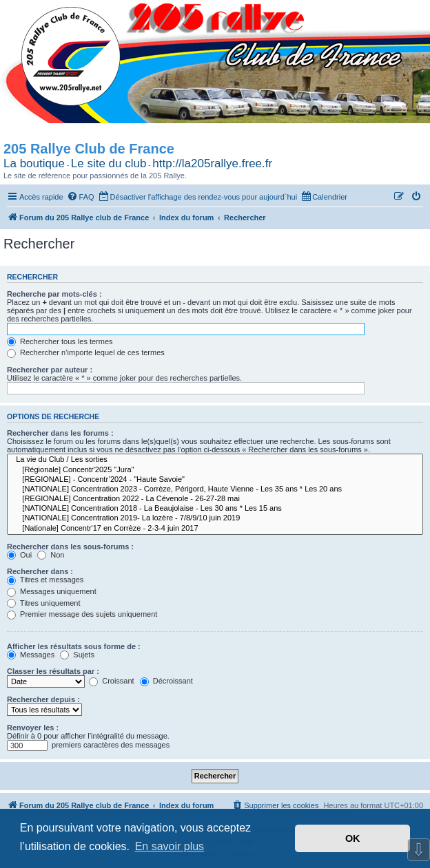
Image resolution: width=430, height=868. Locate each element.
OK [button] (353, 838)
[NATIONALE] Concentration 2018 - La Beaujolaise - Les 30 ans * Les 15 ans (215, 509)
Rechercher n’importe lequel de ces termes (86, 352)
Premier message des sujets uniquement (82, 614)
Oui (19, 555)
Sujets (77, 655)
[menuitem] (81, 197)
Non (51, 555)
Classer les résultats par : (53, 671)
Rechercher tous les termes (60, 341)
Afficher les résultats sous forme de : (74, 646)
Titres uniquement (44, 603)
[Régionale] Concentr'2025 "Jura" (215, 470)
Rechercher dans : (40, 571)
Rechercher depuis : (43, 699)
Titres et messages (45, 580)
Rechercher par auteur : (50, 370)
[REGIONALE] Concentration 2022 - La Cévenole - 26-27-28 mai (215, 499)
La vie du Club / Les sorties (215, 460)
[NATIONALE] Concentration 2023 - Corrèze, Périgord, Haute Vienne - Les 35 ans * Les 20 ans (215, 489)
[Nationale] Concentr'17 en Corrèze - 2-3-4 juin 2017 (215, 529)
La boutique (34, 163)
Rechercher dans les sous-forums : (70, 547)
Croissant (112, 681)
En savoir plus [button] (170, 846)
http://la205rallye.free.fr (212, 163)
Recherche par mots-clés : (54, 294)
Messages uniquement (52, 591)
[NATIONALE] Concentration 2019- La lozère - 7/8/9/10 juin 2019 (215, 518)
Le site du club (109, 163)
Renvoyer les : (33, 728)
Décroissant (166, 681)
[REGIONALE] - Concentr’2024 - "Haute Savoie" (215, 480)
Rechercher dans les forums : (60, 433)
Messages (31, 655)
